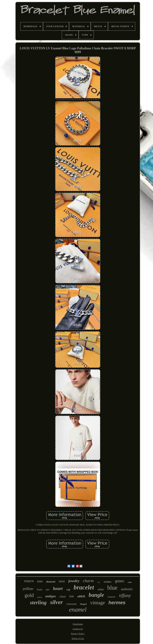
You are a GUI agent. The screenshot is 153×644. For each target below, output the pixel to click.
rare (48, 590)
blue (112, 588)
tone (40, 581)
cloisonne (72, 604)
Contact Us (78, 629)
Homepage (78, 624)
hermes (117, 603)
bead (39, 589)
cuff (68, 590)
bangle (96, 595)
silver (56, 602)
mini (62, 581)
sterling (38, 602)
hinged (83, 604)
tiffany (125, 595)
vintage (97, 603)
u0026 (81, 596)
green (119, 581)
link (72, 596)
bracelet (84, 587)
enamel (78, 610)
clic (99, 582)
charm (88, 581)
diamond (51, 582)
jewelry (74, 581)
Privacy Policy (78, 634)
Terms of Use (78, 638)
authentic (127, 589)
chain (63, 597)
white (101, 589)
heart (58, 588)
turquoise (112, 597)
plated (40, 597)
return (29, 581)
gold (29, 595)
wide (130, 582)
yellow (28, 589)
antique (51, 596)
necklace (108, 582)
